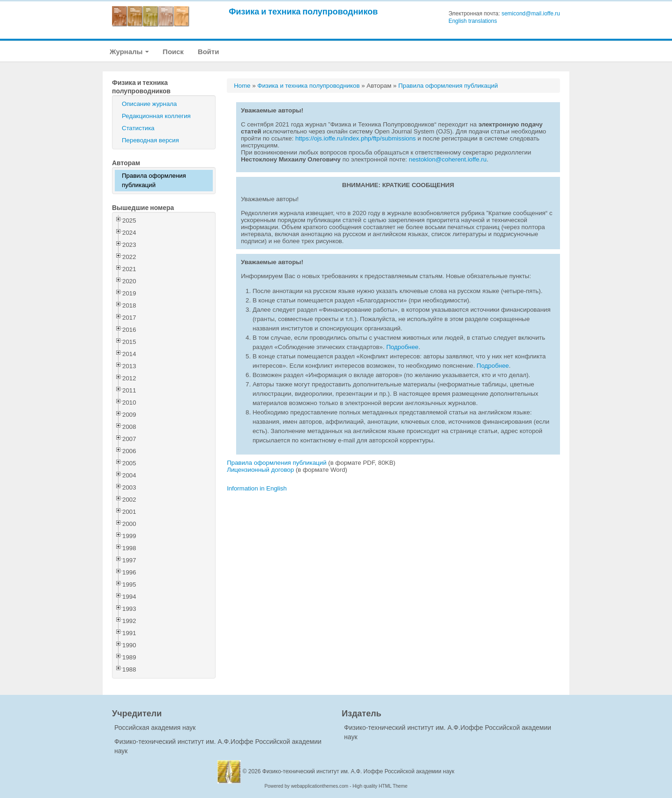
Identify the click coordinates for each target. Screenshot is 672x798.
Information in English (257, 488)
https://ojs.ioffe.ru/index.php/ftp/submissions (356, 138)
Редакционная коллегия (156, 116)
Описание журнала (149, 104)
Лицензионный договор (260, 470)
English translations (473, 21)
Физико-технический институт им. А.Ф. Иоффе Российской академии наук (358, 771)
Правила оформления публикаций (154, 180)
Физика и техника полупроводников (303, 11)
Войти (209, 52)
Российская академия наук (155, 728)
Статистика (138, 128)
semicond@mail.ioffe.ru (531, 14)
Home (242, 86)
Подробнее (402, 347)
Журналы (129, 52)
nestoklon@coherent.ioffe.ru (448, 159)
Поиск (173, 52)
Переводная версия (150, 140)
